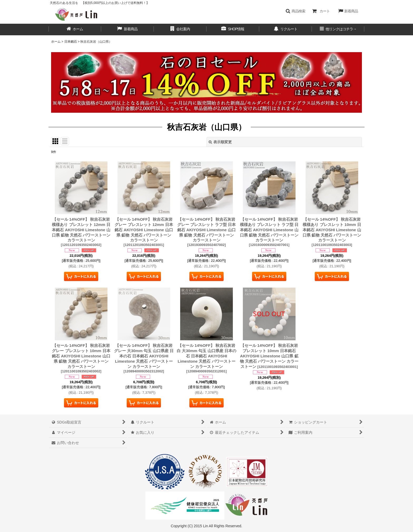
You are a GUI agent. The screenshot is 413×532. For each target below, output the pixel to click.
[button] (295, 11)
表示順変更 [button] (220, 142)
